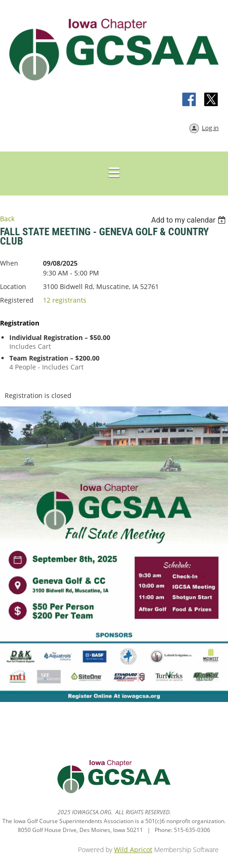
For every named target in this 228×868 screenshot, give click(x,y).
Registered (17, 300)
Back (7, 219)
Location (13, 286)
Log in (210, 128)
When (9, 263)
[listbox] (189, 220)
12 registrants (65, 300)
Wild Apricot (133, 850)
